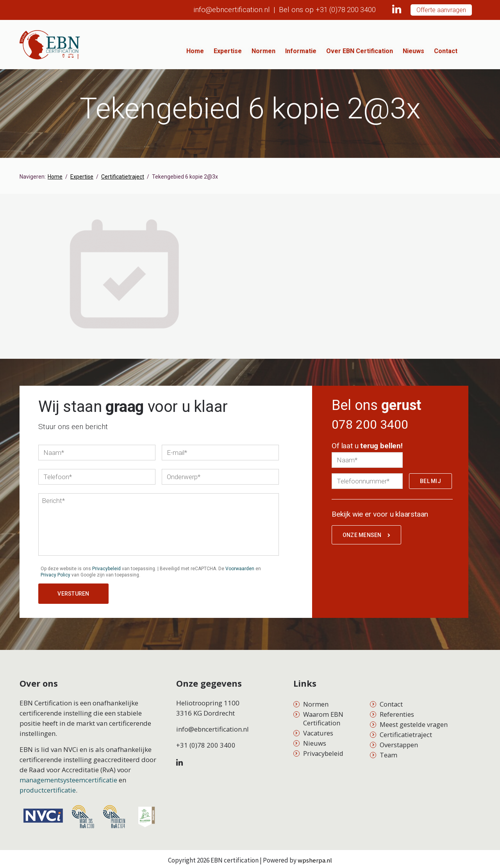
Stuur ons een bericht (73, 427)
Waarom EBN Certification (324, 716)
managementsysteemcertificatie (69, 778)
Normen (287, 51)
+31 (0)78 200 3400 (343, 10)
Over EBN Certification (383, 51)
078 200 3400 (374, 426)
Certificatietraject (406, 732)
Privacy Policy (55, 575)
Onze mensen (368, 539)
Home (218, 51)
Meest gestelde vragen (414, 722)
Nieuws (437, 51)
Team (389, 753)
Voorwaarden (240, 569)
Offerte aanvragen (441, 10)
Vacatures (319, 731)
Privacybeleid (106, 569)
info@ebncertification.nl (225, 10)
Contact (469, 51)
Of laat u (367, 449)
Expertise (251, 51)
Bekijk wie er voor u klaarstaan (380, 517)
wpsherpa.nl (315, 858)
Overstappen (400, 742)
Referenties (397, 712)
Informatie (324, 51)
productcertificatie (48, 788)
